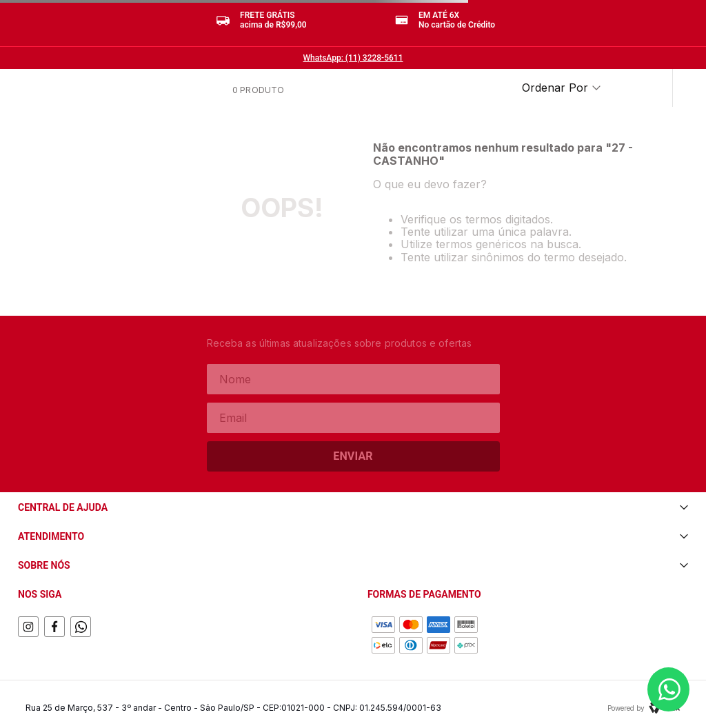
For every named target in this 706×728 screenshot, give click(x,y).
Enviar (353, 456)
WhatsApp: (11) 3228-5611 (353, 58)
